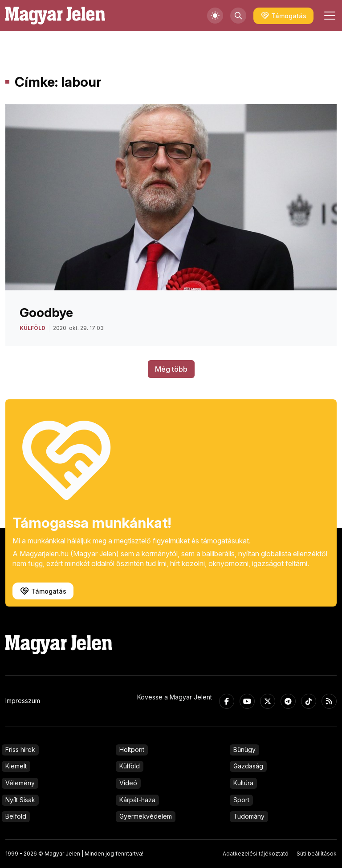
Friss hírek (20, 749)
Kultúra (243, 783)
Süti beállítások (317, 854)
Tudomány (249, 816)
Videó (128, 783)
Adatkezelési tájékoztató (256, 854)
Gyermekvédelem (146, 816)
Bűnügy (244, 749)
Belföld (16, 816)
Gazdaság (248, 766)
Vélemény (20, 783)
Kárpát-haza (137, 800)
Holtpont (132, 749)
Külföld (130, 766)
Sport (241, 800)
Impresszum (23, 701)
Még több (171, 369)
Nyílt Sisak (20, 800)
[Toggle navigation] (329, 16)
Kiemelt (16, 766)
